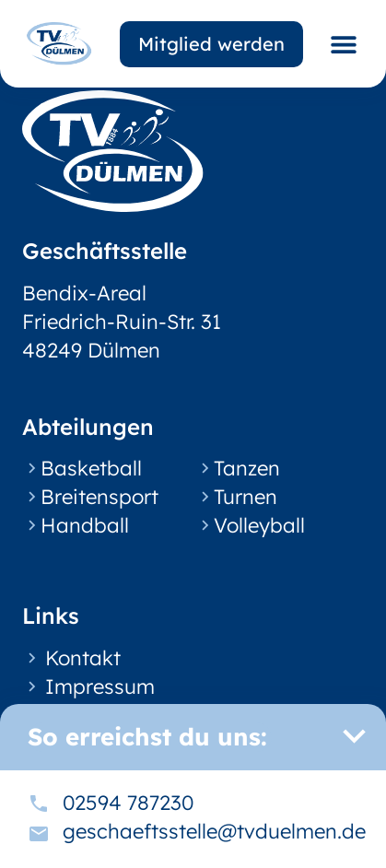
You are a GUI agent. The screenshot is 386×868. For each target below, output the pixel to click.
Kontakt (83, 658)
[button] (343, 44)
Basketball (91, 468)
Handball (85, 525)
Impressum (100, 686)
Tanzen (247, 468)
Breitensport (99, 497)
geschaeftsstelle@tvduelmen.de (214, 831)
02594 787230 (128, 803)
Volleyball (259, 525)
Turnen (246, 497)
